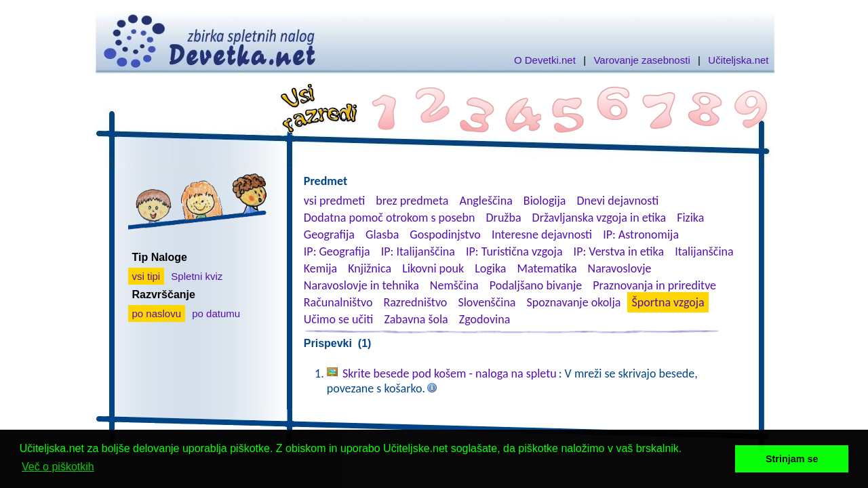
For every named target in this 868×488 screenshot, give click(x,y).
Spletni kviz (197, 276)
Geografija (329, 235)
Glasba (382, 235)
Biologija (545, 201)
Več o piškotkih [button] (58, 467)
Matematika (547, 268)
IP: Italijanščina (418, 251)
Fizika (690, 218)
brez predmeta (412, 201)
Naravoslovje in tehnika (361, 285)
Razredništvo (415, 302)
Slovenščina (487, 302)
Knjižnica (370, 268)
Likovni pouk (433, 268)
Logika (490, 268)
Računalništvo (338, 302)
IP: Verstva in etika (619, 251)
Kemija (320, 268)
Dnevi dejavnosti (618, 201)
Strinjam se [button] (792, 459)
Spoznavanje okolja (574, 302)
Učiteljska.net (738, 60)
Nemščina (454, 285)
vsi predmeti (334, 201)
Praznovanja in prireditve (654, 285)
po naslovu (157, 313)
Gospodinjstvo (445, 235)
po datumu (216, 313)
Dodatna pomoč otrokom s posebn (390, 218)
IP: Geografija (337, 251)
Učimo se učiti (339, 319)
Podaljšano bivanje (536, 285)
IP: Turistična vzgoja (514, 251)
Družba (504, 218)
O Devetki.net (545, 60)
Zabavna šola (416, 319)
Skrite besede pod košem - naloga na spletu (450, 373)
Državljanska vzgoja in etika (599, 218)
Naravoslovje (620, 268)
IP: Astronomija (641, 235)
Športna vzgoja (668, 302)
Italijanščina (704, 251)
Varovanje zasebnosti (642, 60)
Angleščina (486, 201)
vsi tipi (146, 276)
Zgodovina (485, 319)
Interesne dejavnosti (542, 235)
